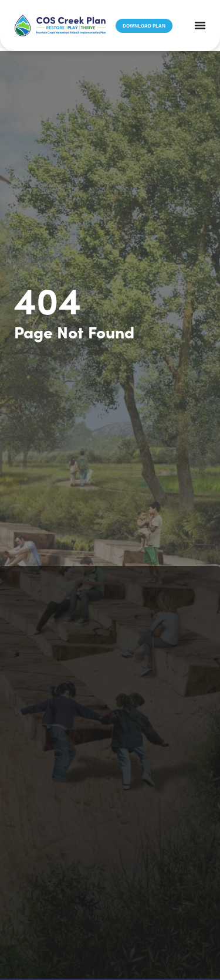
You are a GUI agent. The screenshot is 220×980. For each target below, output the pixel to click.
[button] (60, 26)
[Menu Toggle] (200, 25)
